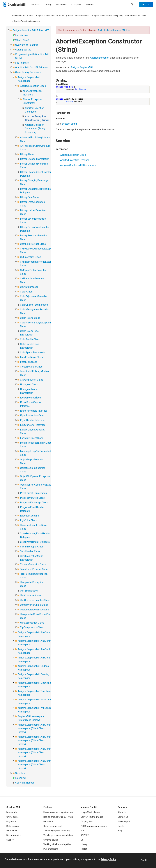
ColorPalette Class (30, 318)
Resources (61, 5)
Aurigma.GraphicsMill (82, 67)
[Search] (132, 5)
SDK (83, 831)
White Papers (124, 821)
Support (10, 840)
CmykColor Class (29, 287)
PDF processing (51, 849)
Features (36, 5)
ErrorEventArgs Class (31, 357)
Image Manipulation (90, 812)
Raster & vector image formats (58, 812)
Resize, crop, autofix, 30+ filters (58, 817)
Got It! (144, 860)
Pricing (48, 5)
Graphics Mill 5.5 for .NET (22, 16)
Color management (53, 826)
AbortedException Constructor (27, 21)
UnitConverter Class (31, 595)
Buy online (11, 821)
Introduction (22, 35)
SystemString (69, 124)
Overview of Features (27, 45)
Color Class (26, 292)
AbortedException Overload (75, 160)
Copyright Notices (25, 783)
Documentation (14, 835)
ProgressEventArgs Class (34, 503)
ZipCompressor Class (32, 627)
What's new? (12, 831)
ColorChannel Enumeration (34, 305)
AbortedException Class (135, 16)
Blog (120, 831)
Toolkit (84, 849)
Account (90, 5)
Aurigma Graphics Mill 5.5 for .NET (51, 16)
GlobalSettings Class (31, 367)
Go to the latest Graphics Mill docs (114, 30)
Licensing (20, 778)
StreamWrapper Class (32, 547)
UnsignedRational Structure (35, 610)
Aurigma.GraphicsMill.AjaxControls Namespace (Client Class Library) (36, 728)
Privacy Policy (109, 859)
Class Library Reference (79, 16)
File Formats (22, 63)
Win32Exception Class (32, 623)
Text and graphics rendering (57, 831)
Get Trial (146, 5)
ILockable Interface (30, 398)
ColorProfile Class (30, 339)
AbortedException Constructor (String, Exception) (35, 128)
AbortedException (100, 58)
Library (84, 844)
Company (76, 5)
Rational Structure (29, 516)
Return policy (13, 826)
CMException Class (31, 257)
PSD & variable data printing (94, 826)
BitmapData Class (30, 197)
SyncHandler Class (30, 551)
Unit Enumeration (29, 591)
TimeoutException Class (33, 564)
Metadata (48, 821)
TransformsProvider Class (34, 569)
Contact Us (123, 817)
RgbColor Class (28, 520)
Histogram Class (29, 385)
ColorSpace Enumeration (33, 352)
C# (82, 840)
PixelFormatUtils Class (32, 498)
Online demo (12, 817)
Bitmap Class (27, 154)
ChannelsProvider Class (33, 244)
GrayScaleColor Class (32, 380)
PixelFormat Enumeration (33, 493)
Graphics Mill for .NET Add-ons (32, 67)
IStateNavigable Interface (34, 411)
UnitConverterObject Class (34, 605)
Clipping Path (87, 821)
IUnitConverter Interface (33, 425)
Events (121, 826)
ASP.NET (85, 835)
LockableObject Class (32, 438)
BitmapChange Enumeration (35, 159)
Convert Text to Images (92, 817)
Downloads (12, 812)
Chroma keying (51, 840)
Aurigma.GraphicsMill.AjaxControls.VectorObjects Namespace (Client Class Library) (44, 740)
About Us (122, 812)
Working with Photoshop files (57, 844)
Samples (20, 773)
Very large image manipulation (58, 835)
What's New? (22, 40)
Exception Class (29, 362)
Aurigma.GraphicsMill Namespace (107, 16)
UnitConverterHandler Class (35, 600)
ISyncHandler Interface (32, 420)
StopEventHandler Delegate (35, 542)
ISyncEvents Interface (32, 415)
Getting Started (23, 50)
